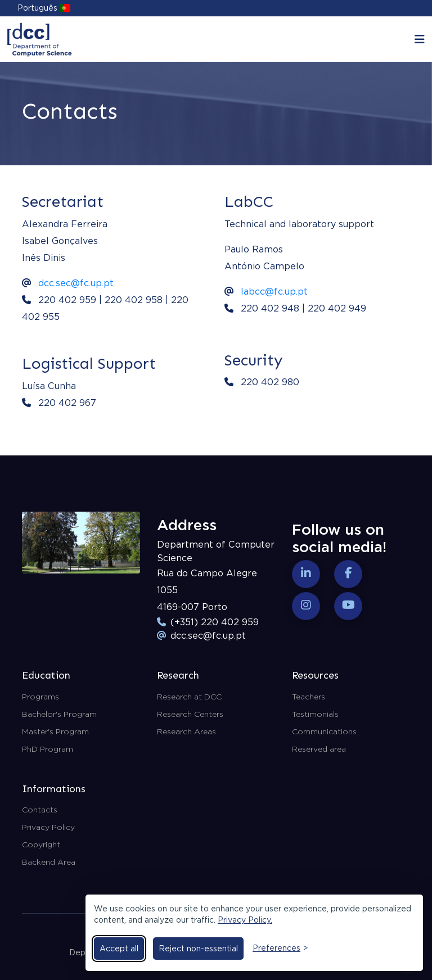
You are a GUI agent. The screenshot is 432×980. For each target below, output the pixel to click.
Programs (40, 697)
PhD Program (48, 749)
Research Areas (186, 731)
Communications (324, 731)
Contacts (40, 810)
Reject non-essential (198, 949)
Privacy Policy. (245, 920)
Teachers (309, 697)
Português (44, 8)
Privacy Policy (48, 827)
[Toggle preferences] (280, 948)
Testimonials (315, 714)
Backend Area (49, 862)
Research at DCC (189, 697)
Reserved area (319, 749)
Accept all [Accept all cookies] (119, 949)
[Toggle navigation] (420, 39)
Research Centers (190, 714)
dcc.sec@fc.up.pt (76, 283)
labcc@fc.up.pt (274, 292)
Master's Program (55, 731)
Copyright (41, 844)
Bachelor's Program (59, 714)
